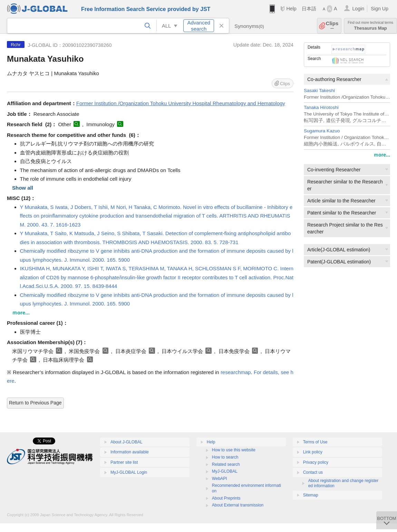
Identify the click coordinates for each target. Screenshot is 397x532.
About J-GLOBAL (127, 442)
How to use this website (234, 450)
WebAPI (220, 479)
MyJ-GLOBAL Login (129, 472)
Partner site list (124, 462)
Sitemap (311, 495)
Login (358, 9)
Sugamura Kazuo (322, 131)
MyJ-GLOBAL (225, 471)
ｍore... (382, 155)
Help (291, 9)
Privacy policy (316, 462)
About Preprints (226, 498)
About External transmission (238, 505)
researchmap (236, 372)
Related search (226, 464)
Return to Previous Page (35, 403)
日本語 (309, 9)
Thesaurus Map (370, 26)
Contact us (313, 472)
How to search (225, 457)
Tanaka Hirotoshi (321, 107)
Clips (332, 26)
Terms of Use (315, 442)
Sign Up (380, 9)
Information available (130, 452)
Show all (23, 188)
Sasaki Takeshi (319, 91)
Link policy (313, 452)
